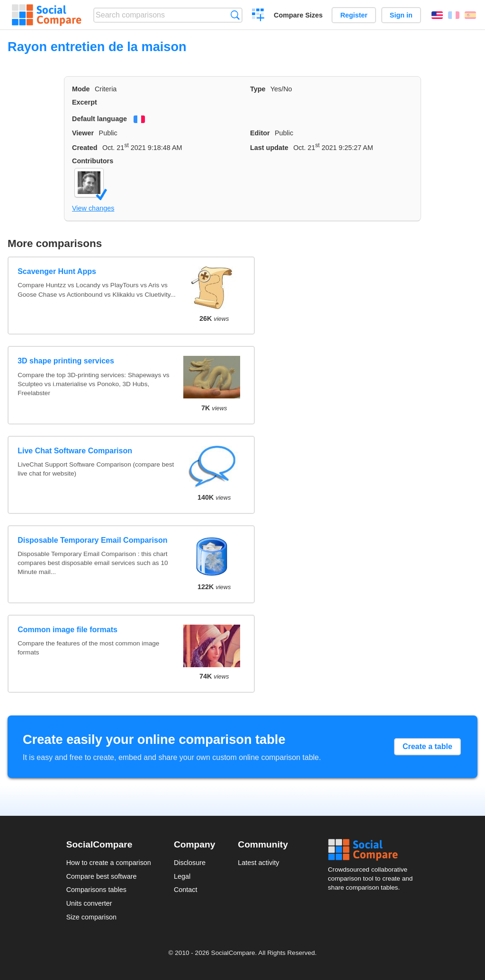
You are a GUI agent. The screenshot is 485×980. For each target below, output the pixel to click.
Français (454, 15)
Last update (269, 148)
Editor (260, 133)
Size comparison (91, 917)
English (437, 15)
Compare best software (102, 876)
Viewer (83, 133)
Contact (186, 890)
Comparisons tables (96, 890)
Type (258, 89)
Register (354, 15)
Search (235, 15)
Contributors (93, 161)
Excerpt (85, 102)
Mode (81, 89)
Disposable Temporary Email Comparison (92, 540)
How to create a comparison (109, 863)
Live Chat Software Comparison (75, 451)
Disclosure (190, 863)
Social (373, 850)
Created (85, 148)
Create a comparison (258, 16)
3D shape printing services (66, 361)
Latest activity (258, 863)
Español (470, 15)
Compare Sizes (298, 15)
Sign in (401, 15)
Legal (182, 876)
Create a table (427, 746)
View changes (93, 208)
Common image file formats (67, 630)
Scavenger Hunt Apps (57, 271)
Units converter (89, 903)
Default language (99, 119)
